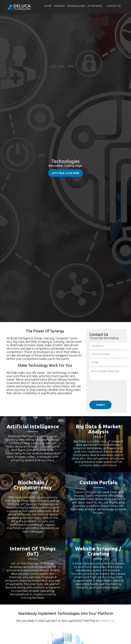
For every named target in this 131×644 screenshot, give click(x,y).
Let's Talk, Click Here (66, 173)
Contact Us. (107, 621)
